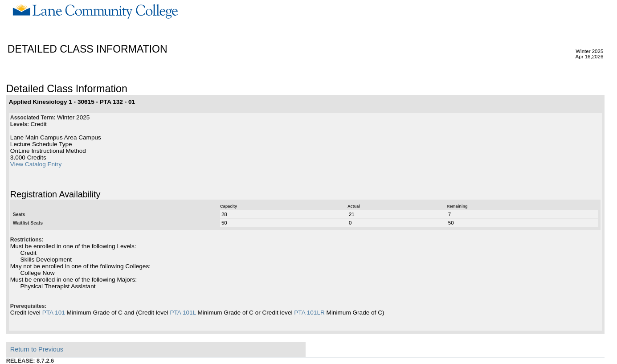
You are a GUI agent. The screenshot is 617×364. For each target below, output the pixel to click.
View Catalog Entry (36, 164)
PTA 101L (183, 313)
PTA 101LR (309, 313)
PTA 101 (54, 313)
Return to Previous (37, 349)
